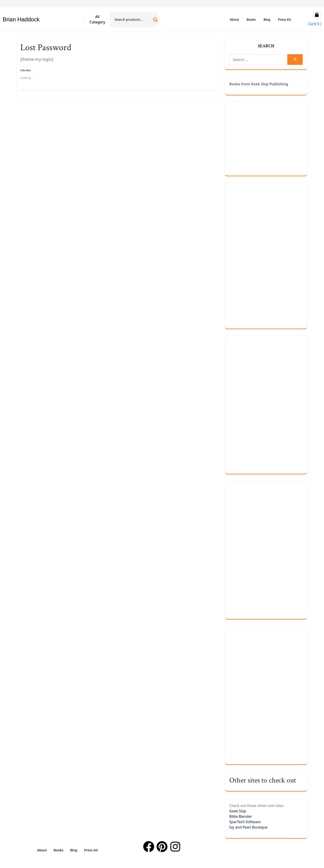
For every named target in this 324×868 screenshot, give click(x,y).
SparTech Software (245, 822)
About (234, 19)
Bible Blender (241, 816)
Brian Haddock (21, 19)
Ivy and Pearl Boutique (248, 827)
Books (251, 19)
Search (152, 21)
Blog (267, 19)
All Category (97, 19)
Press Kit (285, 19)
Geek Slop (238, 811)
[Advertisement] (277, 138)
